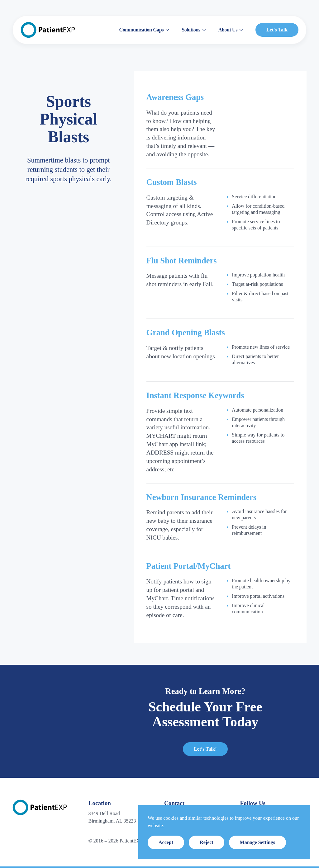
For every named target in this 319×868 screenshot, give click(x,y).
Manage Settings (257, 842)
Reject (207, 842)
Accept (166, 842)
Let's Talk (277, 30)
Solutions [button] (194, 30)
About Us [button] (231, 30)
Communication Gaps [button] (144, 30)
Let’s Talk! (205, 749)
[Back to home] (48, 30)
